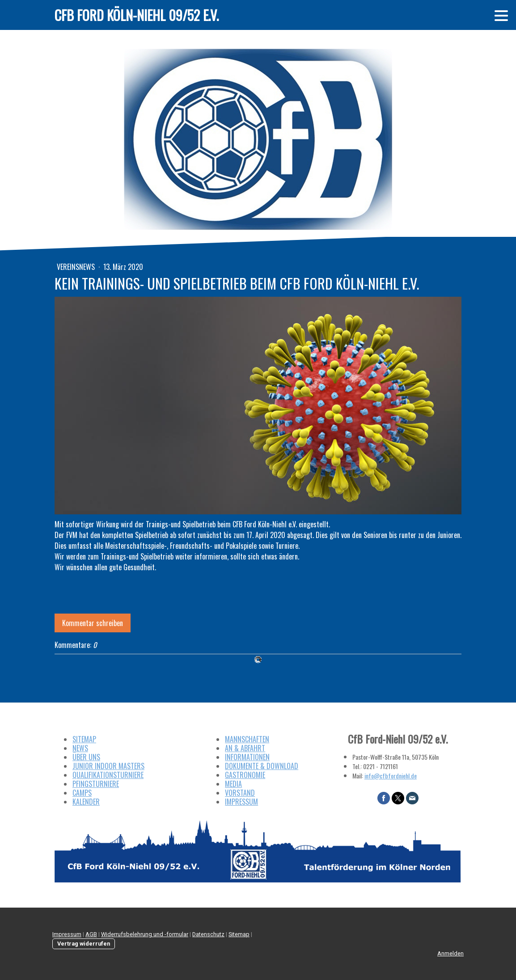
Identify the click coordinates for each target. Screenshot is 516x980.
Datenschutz (208, 934)
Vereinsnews (77, 267)
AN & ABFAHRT (245, 748)
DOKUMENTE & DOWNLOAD (262, 766)
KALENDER (86, 802)
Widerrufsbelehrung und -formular (145, 934)
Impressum (67, 934)
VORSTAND (240, 793)
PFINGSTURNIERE (96, 784)
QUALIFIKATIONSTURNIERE (108, 775)
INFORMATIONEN (247, 757)
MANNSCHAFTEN (247, 739)
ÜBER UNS (86, 757)
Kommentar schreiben (93, 623)
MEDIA (233, 784)
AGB (91, 934)
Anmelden (450, 953)
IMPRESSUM (241, 802)
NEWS (80, 748)
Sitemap (239, 934)
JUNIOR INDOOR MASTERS (108, 766)
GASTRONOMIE (245, 775)
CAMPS (82, 793)
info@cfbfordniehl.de (391, 776)
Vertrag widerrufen (84, 944)
